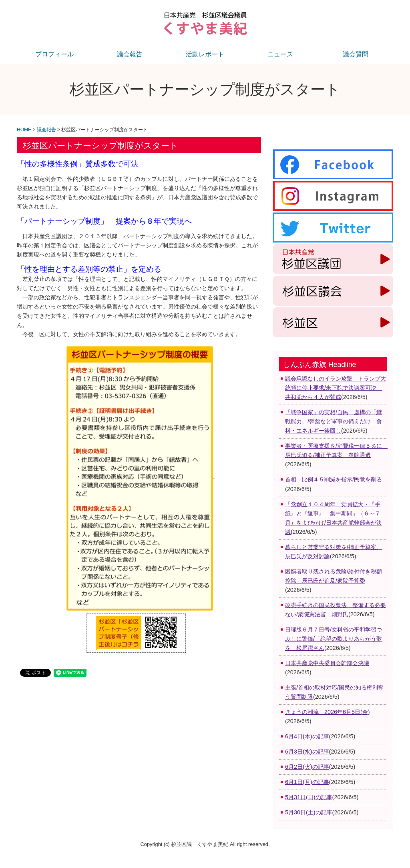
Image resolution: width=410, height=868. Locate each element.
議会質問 (356, 54)
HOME (24, 130)
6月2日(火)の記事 (307, 767)
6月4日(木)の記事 (307, 736)
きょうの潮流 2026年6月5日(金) (328, 712)
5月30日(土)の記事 (309, 812)
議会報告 (130, 54)
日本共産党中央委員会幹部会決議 (327, 663)
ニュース (280, 54)
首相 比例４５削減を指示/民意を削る (334, 479)
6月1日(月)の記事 (307, 782)
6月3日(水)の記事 (307, 752)
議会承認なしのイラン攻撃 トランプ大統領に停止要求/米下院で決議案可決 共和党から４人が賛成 (336, 388)
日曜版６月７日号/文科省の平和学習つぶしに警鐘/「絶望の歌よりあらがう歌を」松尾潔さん (334, 639)
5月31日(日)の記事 (309, 797)
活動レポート (205, 54)
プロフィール (54, 54)
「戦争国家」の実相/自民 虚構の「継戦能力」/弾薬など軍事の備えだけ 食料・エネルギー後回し (334, 421)
